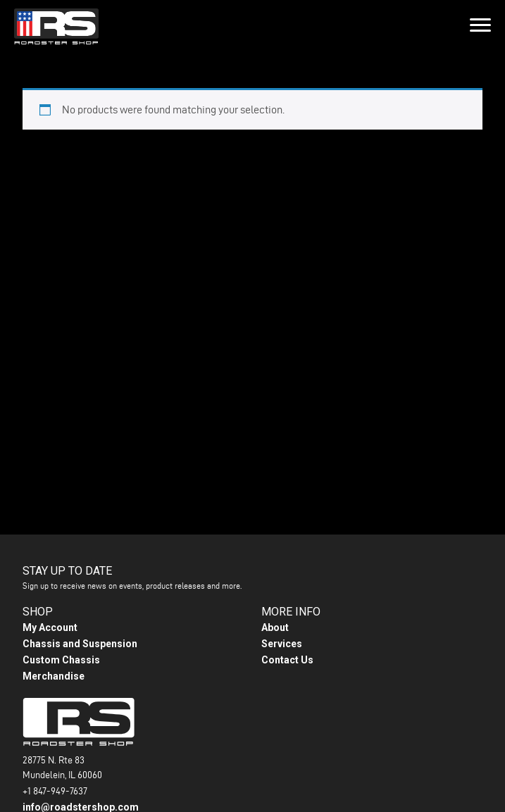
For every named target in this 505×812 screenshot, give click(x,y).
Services (282, 644)
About (275, 627)
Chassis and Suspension (80, 644)
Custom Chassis (61, 660)
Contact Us (287, 660)
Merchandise (54, 676)
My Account (50, 627)
